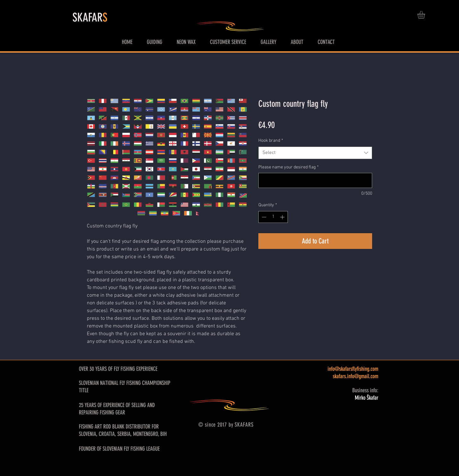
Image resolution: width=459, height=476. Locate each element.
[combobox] (315, 153)
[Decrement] (263, 217)
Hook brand (271, 141)
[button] (426, 15)
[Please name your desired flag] (315, 180)
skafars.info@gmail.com (355, 376)
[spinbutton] (273, 217)
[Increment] (283, 217)
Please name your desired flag (288, 167)
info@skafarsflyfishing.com (353, 369)
